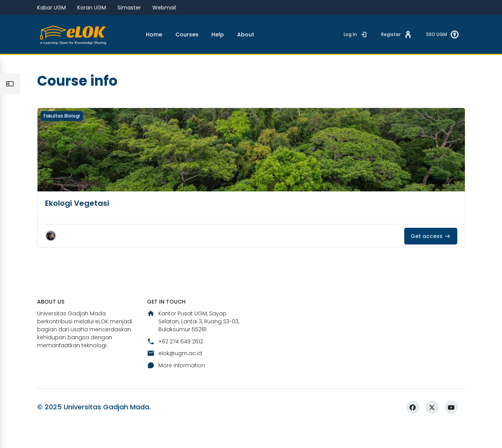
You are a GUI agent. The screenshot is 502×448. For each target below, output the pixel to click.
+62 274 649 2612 (175, 362)
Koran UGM (92, 8)
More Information (176, 385)
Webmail (164, 8)
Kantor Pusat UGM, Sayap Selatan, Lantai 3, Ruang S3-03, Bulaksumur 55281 (193, 342)
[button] (51, 255)
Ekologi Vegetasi (77, 223)
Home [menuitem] (154, 34)
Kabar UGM (52, 8)
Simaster (129, 8)
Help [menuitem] (218, 34)
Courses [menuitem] (187, 34)
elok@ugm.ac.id (174, 374)
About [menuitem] (246, 34)
